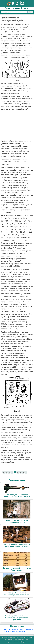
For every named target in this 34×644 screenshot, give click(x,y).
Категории (16, 8)
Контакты (24, 8)
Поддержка (22, 641)
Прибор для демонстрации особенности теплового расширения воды (19, 630)
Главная (8, 8)
